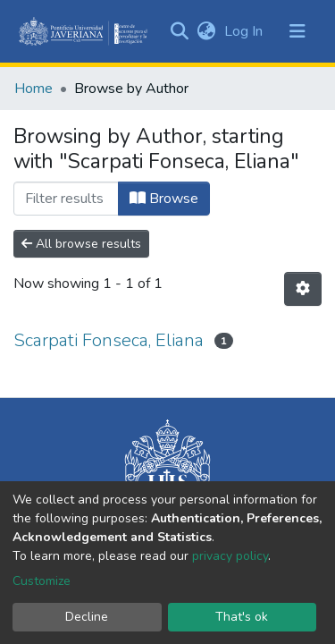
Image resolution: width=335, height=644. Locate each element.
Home (33, 89)
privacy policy (230, 556)
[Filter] (66, 199)
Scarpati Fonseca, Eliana (109, 340)
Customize (42, 581)
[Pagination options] (303, 289)
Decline (87, 617)
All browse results (81, 244)
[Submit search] (179, 31)
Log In (245, 31)
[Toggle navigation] (297, 31)
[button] (206, 31)
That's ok (242, 617)
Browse (164, 199)
